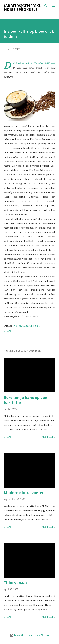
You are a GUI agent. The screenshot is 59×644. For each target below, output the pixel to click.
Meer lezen (49, 437)
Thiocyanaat (15, 583)
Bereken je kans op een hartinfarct (26, 400)
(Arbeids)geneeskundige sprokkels (23, 8)
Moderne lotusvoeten (24, 493)
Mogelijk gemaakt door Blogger (30, 635)
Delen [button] (7, 331)
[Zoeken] (46, 6)
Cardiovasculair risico (26, 326)
